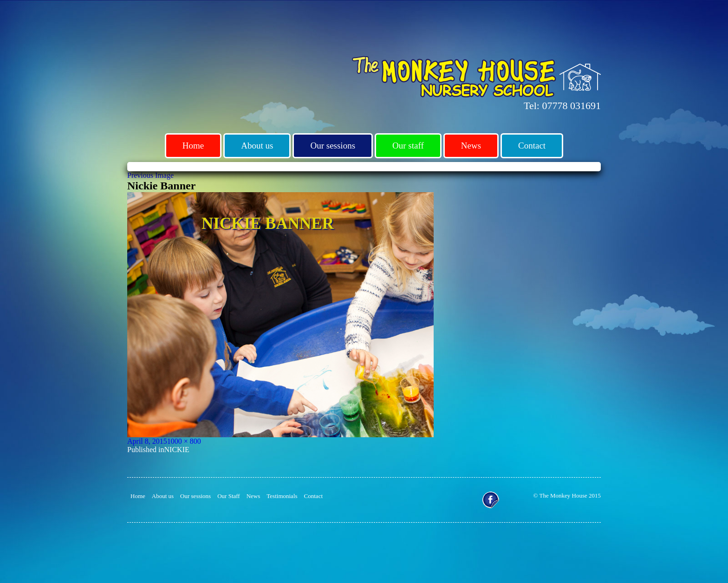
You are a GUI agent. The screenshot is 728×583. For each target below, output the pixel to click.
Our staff (408, 146)
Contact (532, 146)
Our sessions (333, 146)
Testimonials (282, 496)
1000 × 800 (184, 441)
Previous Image (150, 175)
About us (257, 146)
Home (193, 146)
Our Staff (229, 496)
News (471, 146)
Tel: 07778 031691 (562, 106)
